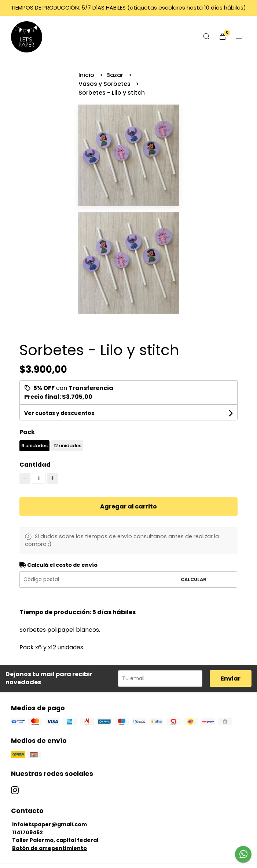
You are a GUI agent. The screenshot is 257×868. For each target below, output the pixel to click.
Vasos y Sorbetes (105, 84)
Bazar (115, 75)
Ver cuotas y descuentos (59, 413)
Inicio (87, 75)
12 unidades (67, 446)
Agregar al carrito (128, 506)
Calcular (194, 579)
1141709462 (27, 832)
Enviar (231, 679)
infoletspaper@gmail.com (49, 824)
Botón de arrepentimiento (49, 848)
